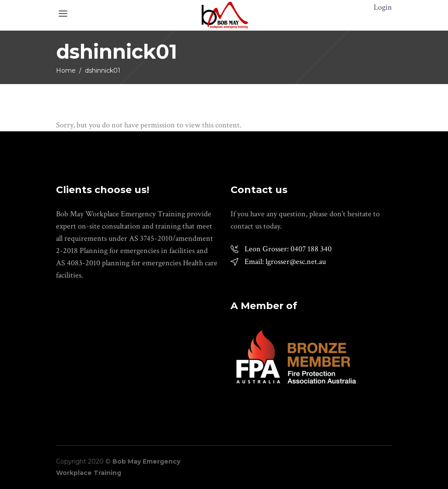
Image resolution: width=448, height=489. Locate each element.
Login (383, 7)
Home (66, 70)
